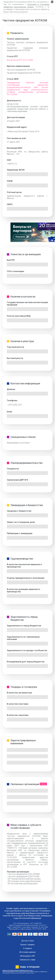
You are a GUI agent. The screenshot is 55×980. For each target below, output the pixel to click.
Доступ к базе (28, 941)
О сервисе (28, 948)
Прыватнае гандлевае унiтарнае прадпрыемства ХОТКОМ (27, 49)
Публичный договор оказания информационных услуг (18, 970)
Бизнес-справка (27, 945)
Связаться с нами (27, 960)
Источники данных (27, 952)
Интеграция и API (27, 956)
